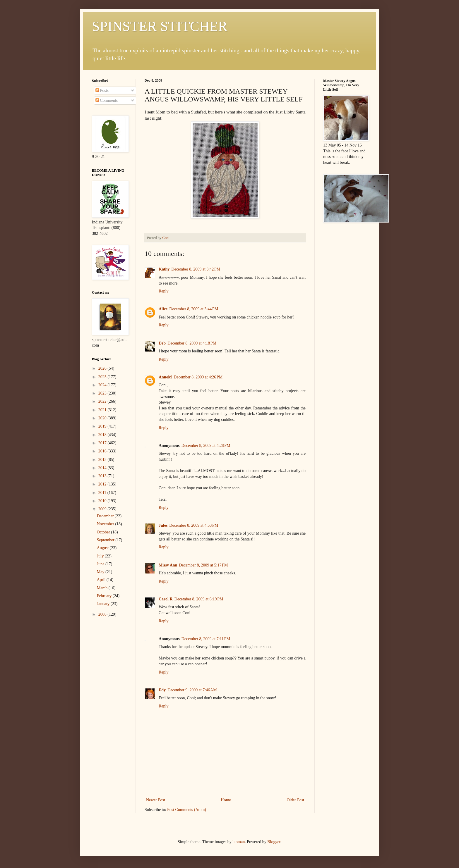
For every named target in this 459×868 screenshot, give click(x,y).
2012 (103, 484)
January (104, 604)
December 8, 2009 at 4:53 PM (194, 525)
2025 (103, 377)
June (101, 564)
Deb (162, 343)
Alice (163, 309)
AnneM (165, 377)
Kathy (164, 269)
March (103, 588)
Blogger (274, 842)
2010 (103, 501)
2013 (103, 476)
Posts (102, 91)
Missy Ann (168, 565)
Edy (162, 690)
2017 (103, 443)
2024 (103, 385)
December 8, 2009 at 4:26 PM (198, 377)
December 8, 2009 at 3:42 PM (196, 269)
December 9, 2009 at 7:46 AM (192, 690)
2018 (103, 435)
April (102, 580)
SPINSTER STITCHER (160, 26)
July (101, 556)
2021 (103, 410)
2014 (103, 468)
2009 (103, 509)
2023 (103, 393)
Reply (163, 291)
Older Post (296, 800)
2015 (103, 460)
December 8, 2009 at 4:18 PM (192, 343)
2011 (103, 493)
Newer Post (156, 800)
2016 (103, 451)
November (106, 524)
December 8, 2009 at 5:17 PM (203, 565)
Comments (107, 100)
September (106, 540)
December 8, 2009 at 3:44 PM (194, 309)
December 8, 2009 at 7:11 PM (206, 639)
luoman (239, 842)
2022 (103, 401)
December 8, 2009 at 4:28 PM (206, 446)
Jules (163, 525)
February (105, 596)
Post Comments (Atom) (187, 810)
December (106, 516)
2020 (103, 418)
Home (226, 800)
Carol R (166, 599)
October (104, 532)
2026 (103, 368)
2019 (103, 426)
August (103, 548)
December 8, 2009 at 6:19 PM (199, 599)
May (101, 572)
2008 (103, 614)
